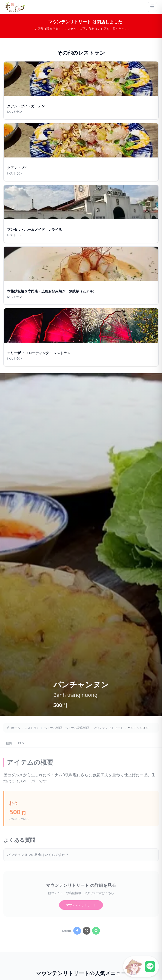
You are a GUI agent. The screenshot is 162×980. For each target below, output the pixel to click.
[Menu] (152, 7)
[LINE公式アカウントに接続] (141, 967)
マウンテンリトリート (108, 728)
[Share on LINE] (96, 931)
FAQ (21, 743)
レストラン (32, 728)
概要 (9, 743)
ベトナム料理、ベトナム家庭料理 (66, 728)
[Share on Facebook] (77, 931)
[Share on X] (87, 931)
